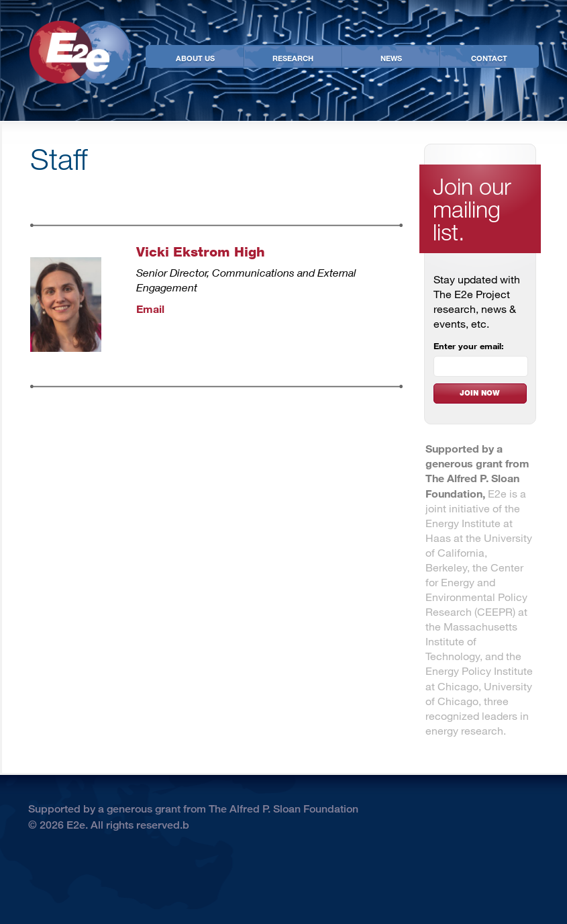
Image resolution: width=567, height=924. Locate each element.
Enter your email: (469, 346)
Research (293, 58)
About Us (195, 58)
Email (150, 309)
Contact (489, 58)
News (391, 58)
